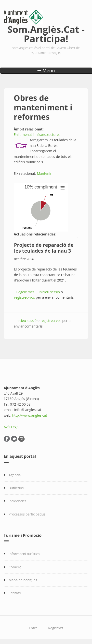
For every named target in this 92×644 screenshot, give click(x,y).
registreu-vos (24, 297)
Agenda (15, 475)
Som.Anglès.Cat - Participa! (46, 33)
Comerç (15, 567)
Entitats (15, 593)
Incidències (18, 501)
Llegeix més (25, 292)
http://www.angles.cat (30, 415)
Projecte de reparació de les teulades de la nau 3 (44, 248)
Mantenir (44, 173)
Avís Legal (12, 427)
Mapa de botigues (23, 580)
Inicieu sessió (49, 292)
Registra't (56, 628)
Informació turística (24, 554)
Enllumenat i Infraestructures (37, 135)
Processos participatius (27, 514)
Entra (33, 628)
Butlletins (16, 488)
